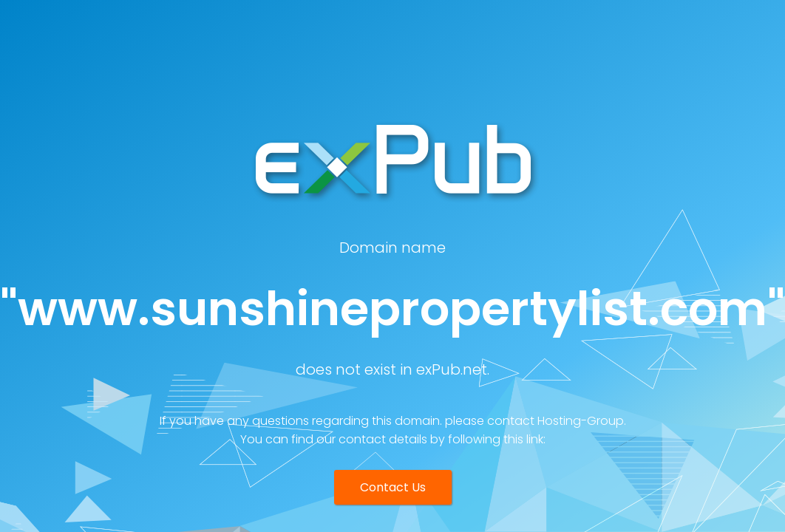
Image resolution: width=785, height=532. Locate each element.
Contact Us (393, 487)
